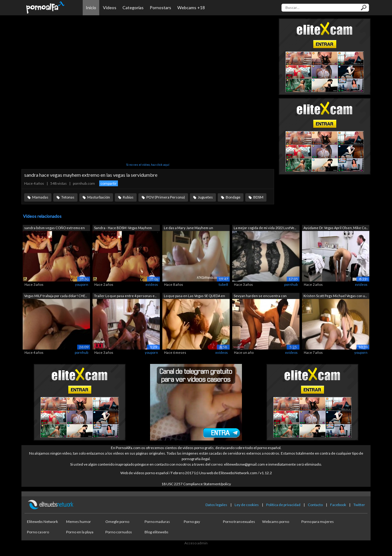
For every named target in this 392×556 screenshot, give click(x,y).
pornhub (291, 284)
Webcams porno (276, 522)
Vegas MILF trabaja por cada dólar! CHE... (56, 296)
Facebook (338, 505)
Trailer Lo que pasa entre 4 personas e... (125, 296)
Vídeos (110, 8)
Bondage (233, 197)
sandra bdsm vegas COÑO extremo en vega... (55, 228)
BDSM (258, 197)
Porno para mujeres (318, 522)
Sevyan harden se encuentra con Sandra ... (260, 296)
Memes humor (79, 522)
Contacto (315, 505)
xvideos (152, 284)
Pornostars (160, 8)
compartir (109, 183)
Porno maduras (157, 522)
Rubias (128, 197)
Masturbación (99, 197)
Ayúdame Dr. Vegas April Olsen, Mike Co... (336, 228)
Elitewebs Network (42, 522)
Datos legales (216, 505)
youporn (82, 284)
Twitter (359, 505)
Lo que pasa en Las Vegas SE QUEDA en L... (194, 296)
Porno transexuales (239, 522)
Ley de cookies (247, 505)
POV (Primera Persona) (166, 197)
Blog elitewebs (156, 532)
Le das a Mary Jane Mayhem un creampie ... (188, 228)
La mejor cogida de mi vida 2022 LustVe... (265, 228)
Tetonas (68, 197)
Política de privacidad (283, 505)
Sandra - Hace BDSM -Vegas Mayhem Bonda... (123, 228)
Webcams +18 (191, 8)
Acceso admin (196, 543)
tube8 (223, 284)
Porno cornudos (119, 532)
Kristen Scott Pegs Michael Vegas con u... (335, 296)
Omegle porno (117, 522)
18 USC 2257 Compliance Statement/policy (196, 484)
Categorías (133, 8)
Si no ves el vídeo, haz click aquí (148, 165)
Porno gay (192, 522)
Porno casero (38, 532)
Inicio (91, 8)
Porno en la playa (80, 532)
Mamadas (40, 197)
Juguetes (205, 197)
